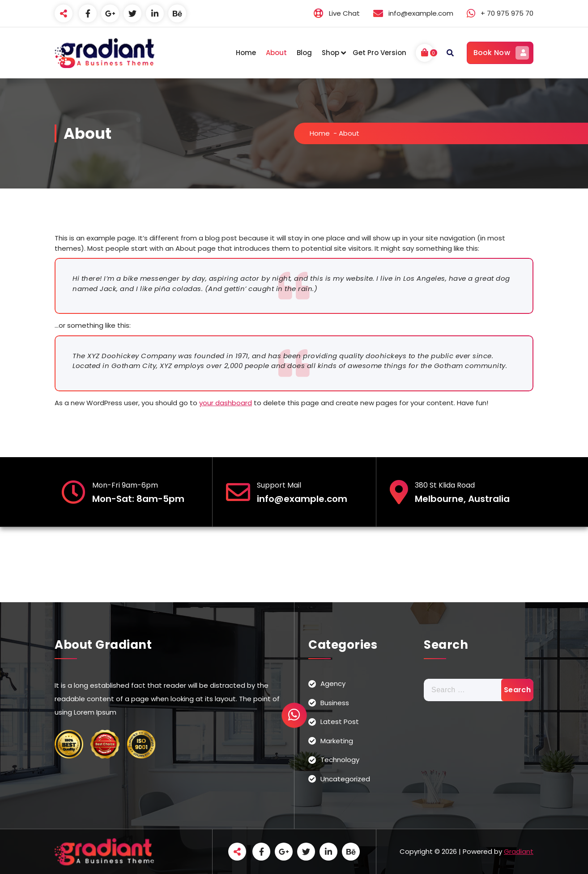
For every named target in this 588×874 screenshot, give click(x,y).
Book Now (501, 53)
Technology (340, 760)
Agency (333, 683)
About (276, 53)
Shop (330, 53)
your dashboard (226, 403)
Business (335, 703)
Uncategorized (345, 779)
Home (246, 53)
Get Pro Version (379, 53)
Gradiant (519, 851)
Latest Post (340, 722)
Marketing (337, 741)
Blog (304, 53)
